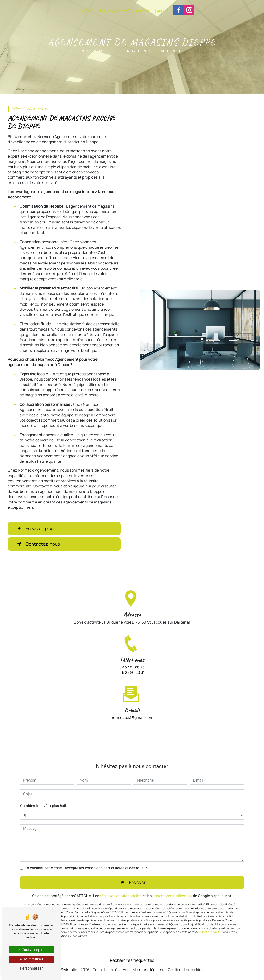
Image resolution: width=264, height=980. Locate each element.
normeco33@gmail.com (132, 710)
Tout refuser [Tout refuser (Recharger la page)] (31, 959)
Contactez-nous (37, 544)
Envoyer (137, 875)
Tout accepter (31, 950)
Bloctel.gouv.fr (210, 925)
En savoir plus (34, 528)
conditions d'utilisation (172, 889)
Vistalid (71, 970)
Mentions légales (148, 970)
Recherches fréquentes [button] (132, 960)
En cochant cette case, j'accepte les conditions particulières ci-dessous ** (86, 861)
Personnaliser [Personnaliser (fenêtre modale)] (31, 968)
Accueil (88, 10)
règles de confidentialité (121, 889)
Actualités (140, 10)
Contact (161, 10)
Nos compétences (112, 10)
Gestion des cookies (186, 970)
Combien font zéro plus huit (43, 799)
